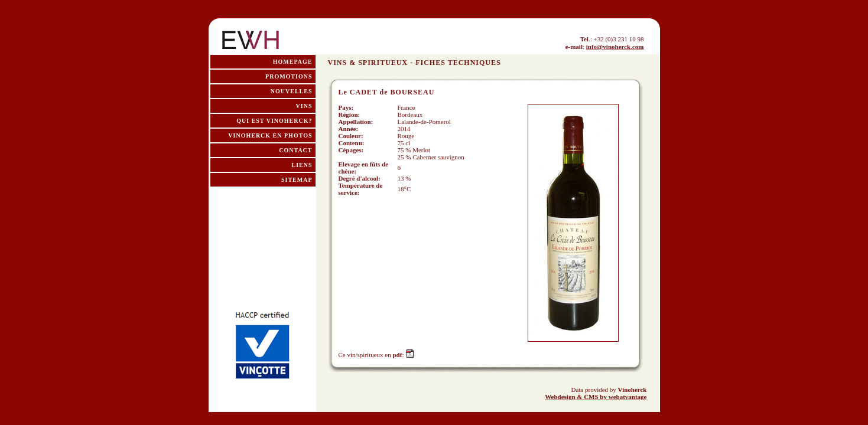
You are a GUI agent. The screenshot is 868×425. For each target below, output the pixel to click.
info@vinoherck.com (615, 47)
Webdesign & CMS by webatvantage (596, 397)
